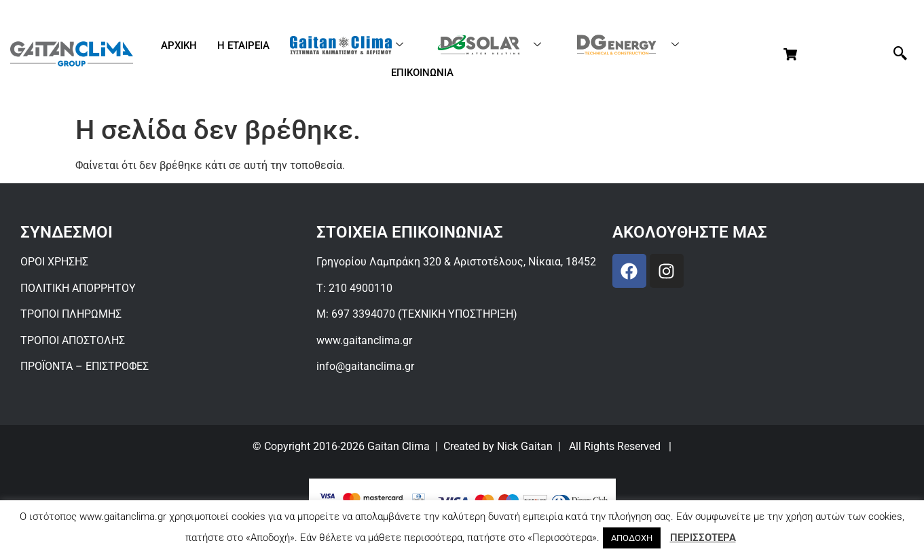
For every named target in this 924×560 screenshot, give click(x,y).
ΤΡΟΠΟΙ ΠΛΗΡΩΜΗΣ (71, 314)
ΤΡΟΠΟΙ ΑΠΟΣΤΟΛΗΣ (73, 340)
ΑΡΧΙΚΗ (179, 45)
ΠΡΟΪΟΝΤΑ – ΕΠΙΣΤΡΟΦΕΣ (85, 366)
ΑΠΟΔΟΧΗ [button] (632, 538)
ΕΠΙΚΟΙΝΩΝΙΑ (422, 73)
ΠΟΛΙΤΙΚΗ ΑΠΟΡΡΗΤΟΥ (78, 288)
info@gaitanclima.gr (365, 366)
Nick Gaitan (525, 446)
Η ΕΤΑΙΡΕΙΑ (243, 45)
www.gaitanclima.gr (364, 340)
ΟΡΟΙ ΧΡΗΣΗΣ (54, 262)
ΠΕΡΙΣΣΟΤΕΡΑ (703, 538)
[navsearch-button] (900, 54)
